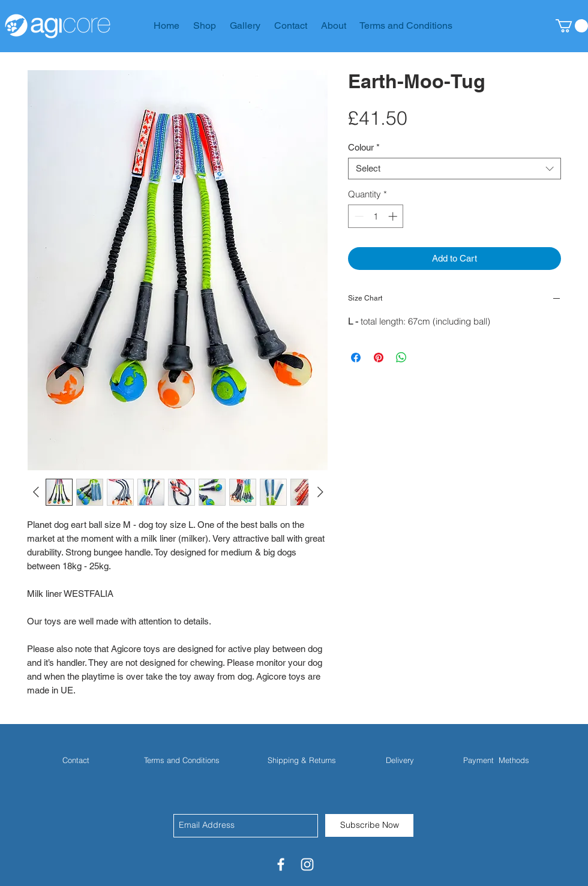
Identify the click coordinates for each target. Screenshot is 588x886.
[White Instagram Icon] (307, 864)
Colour (364, 147)
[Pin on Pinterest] (379, 358)
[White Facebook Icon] (281, 864)
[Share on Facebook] (356, 358)
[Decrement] (358, 216)
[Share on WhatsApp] (401, 358)
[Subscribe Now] (369, 825)
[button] (572, 26)
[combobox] (454, 169)
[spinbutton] (376, 216)
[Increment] (394, 216)
